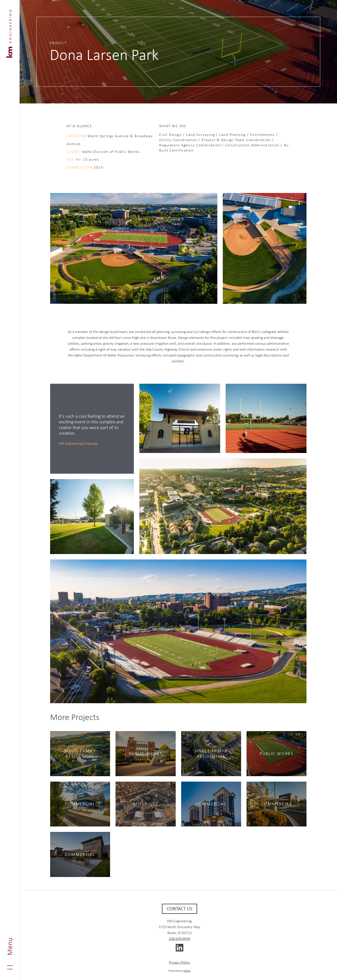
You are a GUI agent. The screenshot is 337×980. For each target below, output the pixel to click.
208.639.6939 (179, 939)
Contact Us (180, 909)
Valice (187, 971)
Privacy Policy (180, 962)
